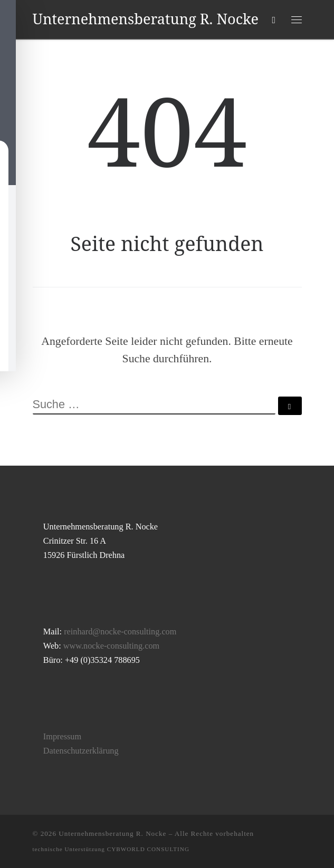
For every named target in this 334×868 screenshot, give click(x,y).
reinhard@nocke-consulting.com (120, 632)
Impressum (62, 737)
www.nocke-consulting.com (111, 646)
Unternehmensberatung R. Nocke (112, 833)
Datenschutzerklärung (81, 751)
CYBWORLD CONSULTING (148, 849)
